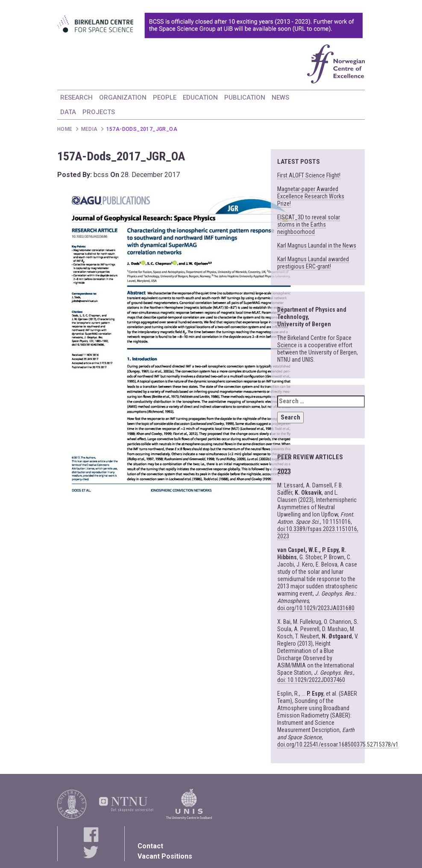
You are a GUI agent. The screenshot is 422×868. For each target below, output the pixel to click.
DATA (68, 112)
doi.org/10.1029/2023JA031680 (316, 608)
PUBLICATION (245, 97)
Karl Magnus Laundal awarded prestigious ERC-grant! (313, 263)
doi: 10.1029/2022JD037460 (311, 680)
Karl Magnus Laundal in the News (317, 245)
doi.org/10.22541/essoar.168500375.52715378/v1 (338, 744)
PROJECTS (99, 112)
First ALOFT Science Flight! (309, 175)
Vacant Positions (165, 856)
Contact (150, 846)
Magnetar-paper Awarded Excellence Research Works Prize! (311, 196)
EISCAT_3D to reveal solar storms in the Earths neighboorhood (309, 224)
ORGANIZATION (123, 97)
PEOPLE (165, 97)
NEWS (280, 97)
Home (65, 129)
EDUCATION (200, 97)
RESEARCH (76, 97)
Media (89, 129)
